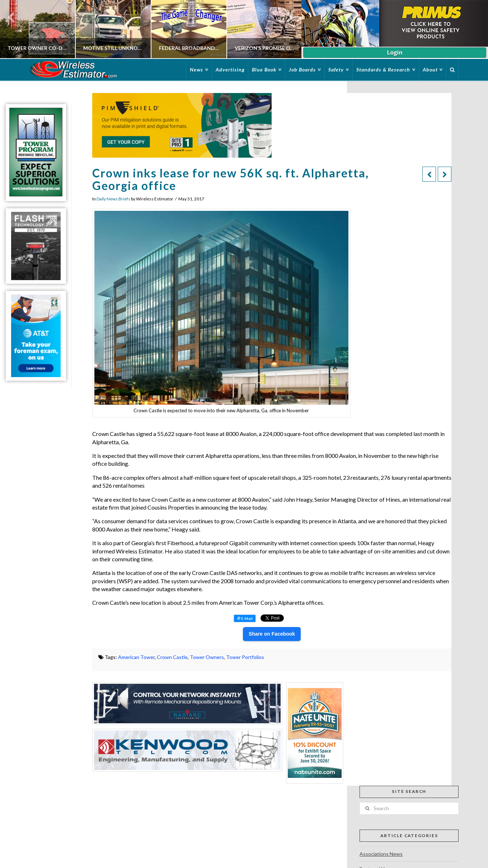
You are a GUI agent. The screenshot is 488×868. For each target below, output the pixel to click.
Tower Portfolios (245, 657)
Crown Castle (172, 657)
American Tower (136, 657)
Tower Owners (207, 657)
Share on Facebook (272, 634)
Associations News (381, 854)
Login (395, 52)
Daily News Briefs (113, 199)
